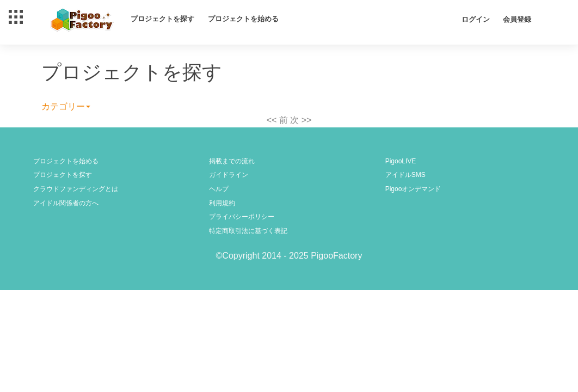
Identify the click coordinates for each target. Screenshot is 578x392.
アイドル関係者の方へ (66, 203)
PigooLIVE (401, 161)
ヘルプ (219, 189)
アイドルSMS (405, 175)
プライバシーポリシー (242, 217)
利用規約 (222, 203)
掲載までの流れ (232, 161)
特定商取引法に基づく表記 (248, 231)
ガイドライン (229, 175)
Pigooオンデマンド (413, 189)
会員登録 (517, 19)
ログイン (476, 19)
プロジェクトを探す (162, 19)
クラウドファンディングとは (76, 189)
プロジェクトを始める (243, 19)
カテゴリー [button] (66, 106)
